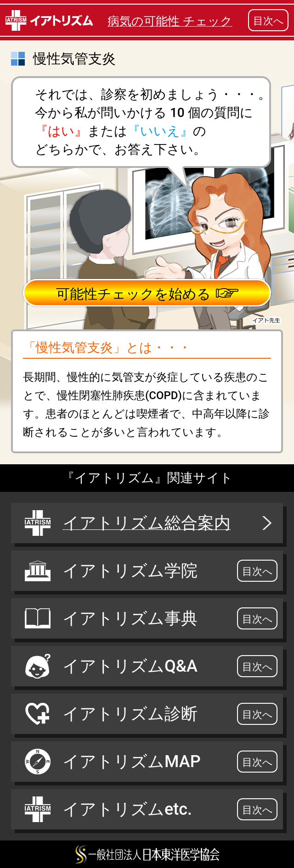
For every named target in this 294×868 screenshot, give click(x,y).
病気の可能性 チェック (170, 21)
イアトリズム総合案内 (149, 523)
